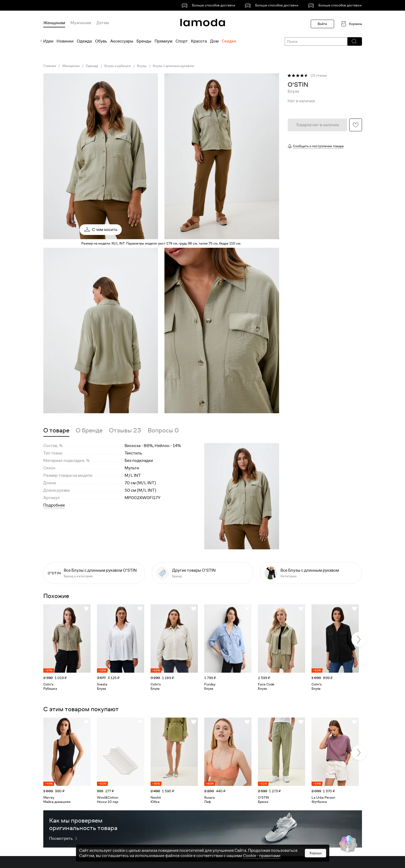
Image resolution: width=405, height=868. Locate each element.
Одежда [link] (92, 66)
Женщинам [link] (71, 66)
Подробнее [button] (54, 505)
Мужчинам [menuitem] (81, 23)
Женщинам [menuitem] (54, 23)
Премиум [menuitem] (163, 41)
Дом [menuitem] (214, 41)
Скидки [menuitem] (229, 41)
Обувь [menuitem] (101, 41)
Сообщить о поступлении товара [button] (318, 146)
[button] (354, 41)
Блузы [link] (142, 66)
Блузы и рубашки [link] (118, 66)
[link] (209, 5)
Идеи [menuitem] (48, 41)
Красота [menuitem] (199, 41)
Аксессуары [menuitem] (122, 41)
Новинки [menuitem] (65, 41)
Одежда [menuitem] (84, 41)
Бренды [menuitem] (144, 41)
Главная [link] (50, 66)
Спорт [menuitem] (182, 41)
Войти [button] (322, 24)
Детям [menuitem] (103, 23)
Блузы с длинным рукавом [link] (173, 66)
